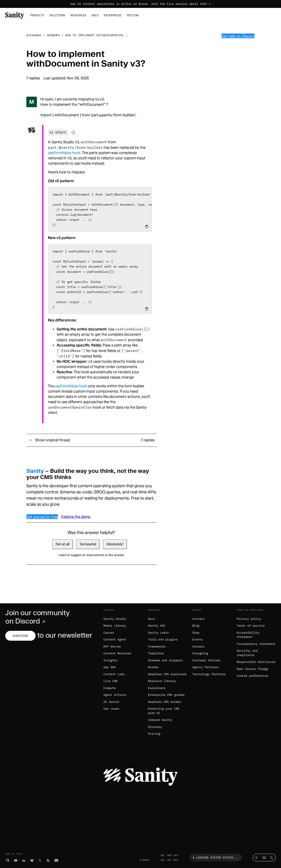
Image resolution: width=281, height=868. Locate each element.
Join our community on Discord (37, 617)
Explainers (157, 688)
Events (198, 639)
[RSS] (48, 860)
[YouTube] (16, 860)
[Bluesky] (32, 860)
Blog (196, 626)
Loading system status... (215, 858)
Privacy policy (249, 619)
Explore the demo (76, 517)
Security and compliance (247, 653)
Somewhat (88, 544)
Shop (196, 633)
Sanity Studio (115, 619)
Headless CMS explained (167, 674)
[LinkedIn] (24, 860)
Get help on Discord (238, 36)
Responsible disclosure (256, 662)
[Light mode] (257, 858)
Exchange (34, 35)
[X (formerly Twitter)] (40, 860)
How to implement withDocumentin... (97, 35)
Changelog (200, 653)
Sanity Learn (159, 633)
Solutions (57, 15)
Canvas (109, 633)
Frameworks (157, 646)
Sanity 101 (157, 626)
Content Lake (114, 674)
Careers (198, 646)
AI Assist (111, 702)
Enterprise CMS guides (166, 695)
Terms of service (251, 626)
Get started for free (42, 517)
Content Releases (117, 653)
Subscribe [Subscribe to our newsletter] (20, 636)
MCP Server (112, 646)
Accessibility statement (248, 635)
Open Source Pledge (252, 669)
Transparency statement (256, 644)
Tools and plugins (163, 639)
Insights (110, 660)
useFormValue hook (64, 153)
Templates (156, 653)
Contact (198, 619)
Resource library (162, 681)
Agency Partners (205, 667)
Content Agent (115, 639)
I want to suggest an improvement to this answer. (91, 555)
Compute (110, 688)
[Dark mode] (272, 858)
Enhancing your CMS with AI (164, 711)
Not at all (63, 544)
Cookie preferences (252, 676)
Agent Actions (115, 695)
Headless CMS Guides (165, 702)
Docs (95, 15)
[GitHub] (8, 860)
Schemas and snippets (166, 660)
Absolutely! (115, 544)
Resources (78, 15)
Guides (153, 667)
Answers (53, 35)
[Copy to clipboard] (147, 226)
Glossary (155, 727)
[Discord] (56, 860)
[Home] (15, 15)
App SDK (110, 667)
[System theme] (264, 858)
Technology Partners (209, 674)
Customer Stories (206, 660)
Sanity (35, 471)
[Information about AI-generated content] (73, 132)
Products (37, 15)
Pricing (133, 15)
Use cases (111, 709)
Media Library (115, 626)
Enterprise (113, 15)
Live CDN (110, 681)
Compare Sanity (160, 720)
